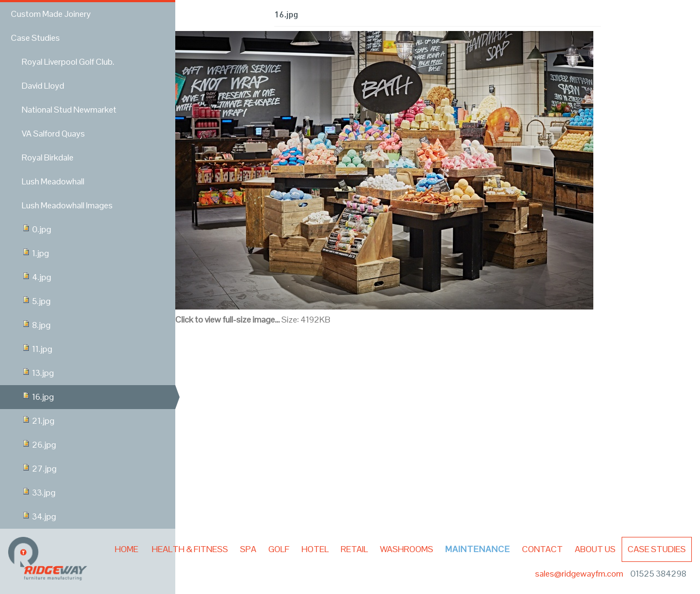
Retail (354, 549)
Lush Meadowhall (53, 181)
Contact (542, 549)
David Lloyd (43, 86)
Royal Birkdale (48, 157)
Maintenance (478, 549)
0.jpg (36, 229)
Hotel (315, 549)
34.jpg (39, 516)
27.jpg (39, 469)
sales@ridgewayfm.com (580, 574)
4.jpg (36, 277)
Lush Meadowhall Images (67, 205)
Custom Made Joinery (51, 14)
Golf (279, 549)
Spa (248, 549)
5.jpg (36, 301)
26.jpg (39, 445)
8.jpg (36, 325)
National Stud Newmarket (69, 110)
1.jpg (35, 253)
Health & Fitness (190, 549)
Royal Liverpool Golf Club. (68, 62)
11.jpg (37, 349)
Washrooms (407, 549)
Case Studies (657, 549)
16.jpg (38, 397)
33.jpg (39, 493)
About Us (595, 549)
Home (127, 549)
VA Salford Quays (53, 134)
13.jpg (38, 373)
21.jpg (38, 421)
